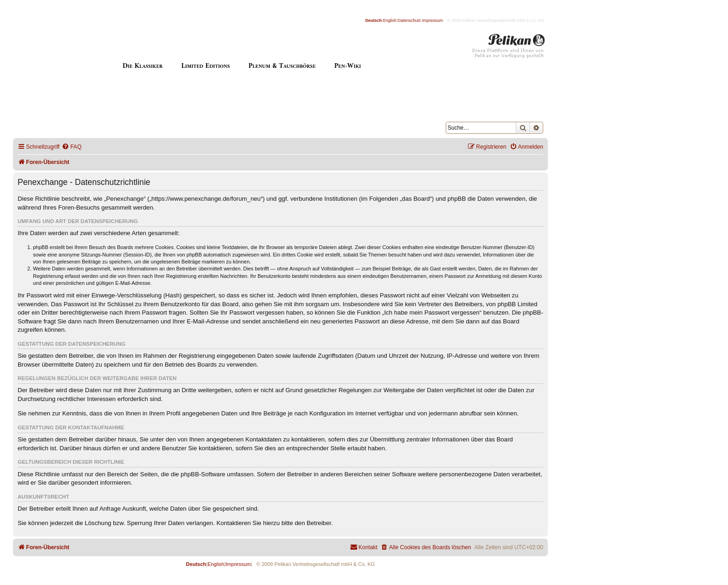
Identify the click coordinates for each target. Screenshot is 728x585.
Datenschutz (409, 20)
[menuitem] (71, 147)
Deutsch (374, 20)
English (390, 20)
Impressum (432, 20)
